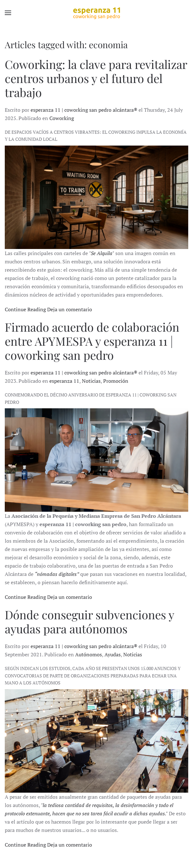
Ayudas (113, 654)
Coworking (62, 118)
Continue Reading (25, 309)
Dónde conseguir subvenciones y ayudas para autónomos (89, 621)
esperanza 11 (64, 381)
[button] (8, 13)
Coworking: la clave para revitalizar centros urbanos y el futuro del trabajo (96, 78)
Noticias (91, 381)
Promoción (116, 381)
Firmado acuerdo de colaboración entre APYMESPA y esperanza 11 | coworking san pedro (92, 341)
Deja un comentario (70, 309)
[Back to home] (97, 13)
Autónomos (89, 654)
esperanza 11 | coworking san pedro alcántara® (84, 110)
